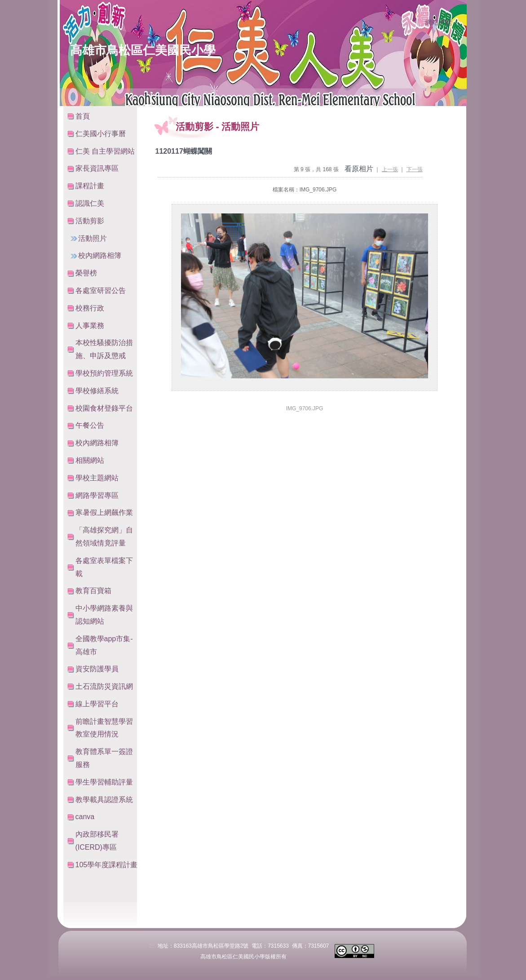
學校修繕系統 (97, 391)
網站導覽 (438, 22)
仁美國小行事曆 (101, 134)
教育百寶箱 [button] (93, 591)
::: (416, 23)
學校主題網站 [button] (97, 478)
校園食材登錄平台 (104, 408)
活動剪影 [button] (90, 221)
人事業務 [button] (90, 326)
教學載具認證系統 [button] (104, 800)
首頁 (83, 116)
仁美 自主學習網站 (105, 151)
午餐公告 (90, 425)
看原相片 (359, 169)
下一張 (415, 169)
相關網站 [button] (90, 460)
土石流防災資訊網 (104, 686)
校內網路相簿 (100, 255)
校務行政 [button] (90, 308)
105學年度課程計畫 (107, 865)
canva (85, 817)
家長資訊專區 (97, 168)
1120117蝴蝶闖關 (184, 151)
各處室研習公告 (101, 290)
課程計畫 (90, 186)
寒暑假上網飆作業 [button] (104, 512)
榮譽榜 (86, 273)
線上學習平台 (97, 704)
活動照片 (93, 238)
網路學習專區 (97, 495)
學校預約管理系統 (104, 373)
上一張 (390, 169)
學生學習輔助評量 (104, 782)
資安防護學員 (97, 669)
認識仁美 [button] (90, 203)
